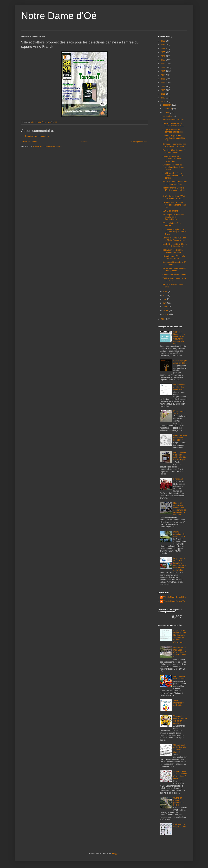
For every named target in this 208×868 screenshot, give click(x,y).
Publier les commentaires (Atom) (47, 146)
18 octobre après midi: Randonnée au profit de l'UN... (174, 138)
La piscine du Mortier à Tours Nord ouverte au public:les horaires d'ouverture (180, 636)
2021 (163, 56)
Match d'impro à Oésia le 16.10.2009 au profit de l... (174, 190)
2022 (163, 52)
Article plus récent (30, 142)
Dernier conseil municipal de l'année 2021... (180, 387)
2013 (163, 86)
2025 (163, 41)
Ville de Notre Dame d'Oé (174, 601)
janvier (166, 314)
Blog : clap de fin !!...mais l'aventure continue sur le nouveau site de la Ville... (180, 564)
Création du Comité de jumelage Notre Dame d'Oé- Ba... (173, 167)
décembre (168, 105)
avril (165, 303)
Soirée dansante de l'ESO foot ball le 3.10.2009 (174, 197)
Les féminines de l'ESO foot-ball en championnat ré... (174, 205)
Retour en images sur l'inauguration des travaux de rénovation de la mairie (180, 509)
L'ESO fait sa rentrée (172, 211)
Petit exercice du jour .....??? (180, 826)
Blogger (115, 854)
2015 (163, 79)
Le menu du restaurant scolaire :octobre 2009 (173, 125)
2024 (163, 45)
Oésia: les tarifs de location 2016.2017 (180, 438)
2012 (163, 90)
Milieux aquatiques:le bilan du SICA (179, 534)
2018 (163, 67)
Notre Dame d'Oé (59, 16)
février (166, 310)
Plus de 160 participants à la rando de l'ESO (174, 151)
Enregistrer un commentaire (37, 136)
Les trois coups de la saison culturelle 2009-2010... (175, 245)
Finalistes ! (178, 479)
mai (165, 299)
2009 (163, 102)
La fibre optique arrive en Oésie (180, 362)
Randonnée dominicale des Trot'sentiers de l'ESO (174, 145)
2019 (163, 64)
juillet (166, 291)
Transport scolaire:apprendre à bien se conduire (180, 720)
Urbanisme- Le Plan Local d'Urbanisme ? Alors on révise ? (180, 652)
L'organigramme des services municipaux (172, 131)
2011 (163, 94)
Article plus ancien (139, 142)
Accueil (84, 142)
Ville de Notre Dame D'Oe (174, 597)
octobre (166, 112)
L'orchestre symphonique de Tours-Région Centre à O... (174, 232)
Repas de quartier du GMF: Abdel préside (174, 270)
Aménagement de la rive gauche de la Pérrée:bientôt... (173, 217)
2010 (163, 98)
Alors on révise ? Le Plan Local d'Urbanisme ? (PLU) (180, 775)
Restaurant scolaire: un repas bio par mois (172, 251)
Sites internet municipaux (173, 120)
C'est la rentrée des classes (174, 275)
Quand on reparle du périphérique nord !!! (179, 801)
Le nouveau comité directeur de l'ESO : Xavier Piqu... (172, 159)
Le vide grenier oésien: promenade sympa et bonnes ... (173, 176)
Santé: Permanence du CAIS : (179, 703)
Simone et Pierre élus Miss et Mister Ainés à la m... (174, 239)
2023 (163, 49)
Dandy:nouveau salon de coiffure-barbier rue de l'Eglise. (180, 456)
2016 (163, 75)
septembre (168, 116)
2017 (163, 71)
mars (165, 307)
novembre (168, 109)
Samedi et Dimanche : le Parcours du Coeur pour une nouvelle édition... (179, 338)
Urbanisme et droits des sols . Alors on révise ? (180, 749)
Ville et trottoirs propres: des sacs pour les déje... (175, 183)
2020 (163, 60)
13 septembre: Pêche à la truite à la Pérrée (174, 257)
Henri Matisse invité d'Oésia (179, 678)
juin (165, 295)
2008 (163, 319)
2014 (163, 83)
